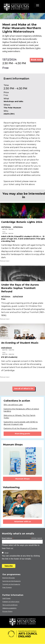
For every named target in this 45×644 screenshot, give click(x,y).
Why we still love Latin (13, 405)
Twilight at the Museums (11, 584)
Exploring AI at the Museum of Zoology (21, 428)
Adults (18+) (9, 114)
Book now (36, 60)
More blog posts (22, 434)
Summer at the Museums (11, 581)
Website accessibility (9, 608)
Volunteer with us (22, 522)
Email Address (8, 538)
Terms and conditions (10, 605)
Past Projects (7, 587)
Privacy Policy (7, 611)
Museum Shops (22, 479)
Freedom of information (11, 602)
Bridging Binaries (9, 578)
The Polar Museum (12, 108)
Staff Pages (6, 598)
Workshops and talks (13, 101)
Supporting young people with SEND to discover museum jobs (21, 423)
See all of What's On (24, 389)
